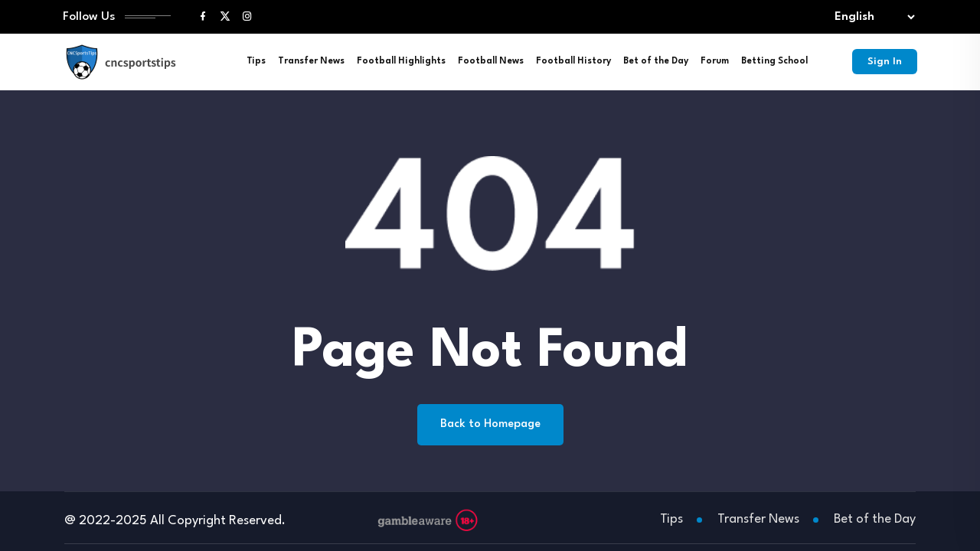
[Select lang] (871, 17)
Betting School (774, 61)
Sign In (885, 62)
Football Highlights (401, 61)
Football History (573, 61)
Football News (491, 61)
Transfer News (311, 61)
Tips (256, 61)
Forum (715, 61)
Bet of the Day (656, 61)
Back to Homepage (490, 424)
